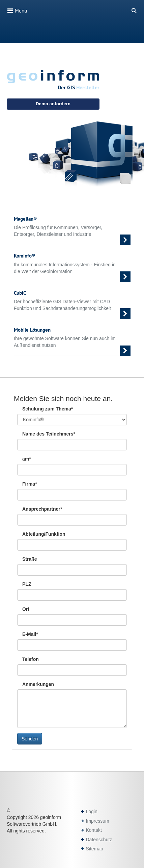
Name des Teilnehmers (49, 434)
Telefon (31, 659)
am (27, 459)
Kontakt (94, 830)
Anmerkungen (38, 684)
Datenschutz (99, 840)
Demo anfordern (53, 104)
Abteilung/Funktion (44, 534)
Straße (30, 559)
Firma (30, 484)
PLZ (27, 584)
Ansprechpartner (42, 509)
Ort (26, 609)
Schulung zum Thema (48, 409)
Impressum (98, 821)
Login (92, 811)
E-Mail (30, 634)
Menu (17, 10)
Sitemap (95, 849)
